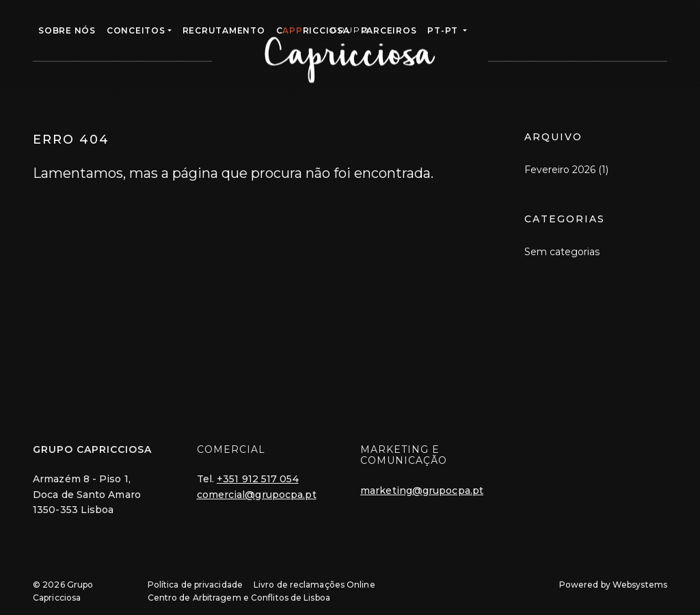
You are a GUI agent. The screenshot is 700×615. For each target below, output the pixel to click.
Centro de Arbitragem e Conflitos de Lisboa (239, 598)
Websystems (640, 585)
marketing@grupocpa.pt (422, 490)
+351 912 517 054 (258, 479)
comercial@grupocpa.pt (257, 495)
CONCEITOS (136, 30)
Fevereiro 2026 (560, 170)
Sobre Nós (67, 30)
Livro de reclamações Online (314, 585)
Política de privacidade (195, 585)
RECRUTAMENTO (224, 30)
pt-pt (444, 30)
